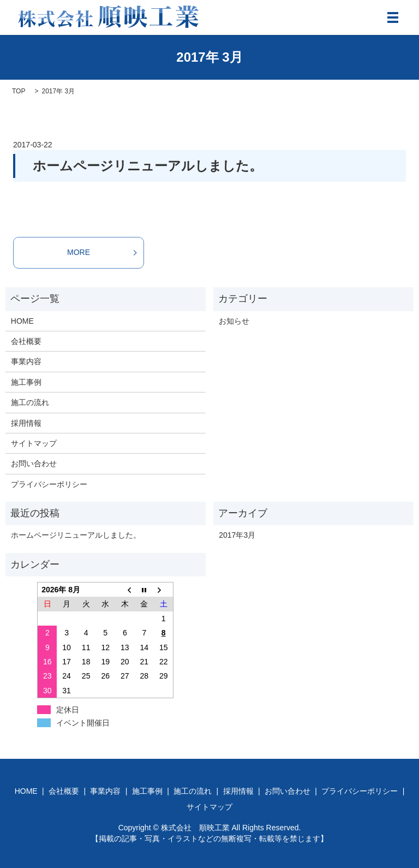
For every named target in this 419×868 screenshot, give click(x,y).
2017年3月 (237, 535)
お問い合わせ (34, 463)
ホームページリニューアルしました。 (148, 166)
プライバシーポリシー (49, 484)
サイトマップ (34, 443)
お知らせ (234, 321)
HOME (22, 321)
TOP (19, 91)
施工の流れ (30, 402)
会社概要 (26, 341)
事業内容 (26, 361)
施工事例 (26, 382)
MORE (79, 252)
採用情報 (26, 423)
